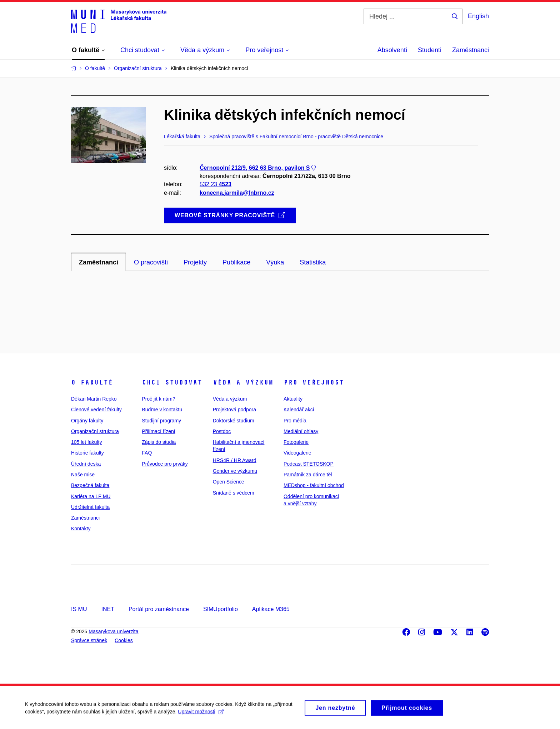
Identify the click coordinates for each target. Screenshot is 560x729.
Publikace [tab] (236, 262)
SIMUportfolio (221, 609)
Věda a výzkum (243, 382)
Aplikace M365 (271, 609)
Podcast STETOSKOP (309, 464)
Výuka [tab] (275, 262)
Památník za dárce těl (308, 475)
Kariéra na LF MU (91, 496)
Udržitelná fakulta (90, 507)
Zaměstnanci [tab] (99, 262)
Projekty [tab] (195, 262)
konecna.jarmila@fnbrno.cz (237, 193)
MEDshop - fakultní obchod (314, 485)
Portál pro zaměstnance (159, 609)
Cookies (124, 640)
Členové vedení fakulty (96, 410)
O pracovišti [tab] (151, 262)
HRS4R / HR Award (235, 460)
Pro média (295, 421)
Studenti (430, 50)
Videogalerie (297, 453)
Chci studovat (172, 382)
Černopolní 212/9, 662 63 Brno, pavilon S (258, 168)
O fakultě (92, 382)
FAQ (147, 453)
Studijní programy (161, 421)
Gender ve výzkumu (235, 471)
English (478, 16)
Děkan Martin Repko (94, 399)
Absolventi (392, 50)
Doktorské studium (234, 421)
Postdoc (222, 431)
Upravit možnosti (201, 715)
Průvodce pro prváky (165, 464)
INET (107, 609)
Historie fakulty (87, 453)
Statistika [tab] (313, 262)
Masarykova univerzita (113, 631)
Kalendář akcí (299, 410)
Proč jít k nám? (158, 399)
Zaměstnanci (471, 50)
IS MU (79, 609)
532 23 (216, 184)
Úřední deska (86, 464)
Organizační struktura (95, 431)
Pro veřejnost (314, 382)
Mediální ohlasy (301, 431)
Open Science (229, 482)
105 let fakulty (86, 442)
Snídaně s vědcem (234, 493)
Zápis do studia (159, 442)
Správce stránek (89, 640)
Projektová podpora (234, 410)
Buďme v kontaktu (162, 410)
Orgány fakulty (87, 421)
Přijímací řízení (158, 431)
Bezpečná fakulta (90, 485)
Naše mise (83, 475)
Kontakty (81, 529)
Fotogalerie (296, 442)
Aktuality (293, 399)
